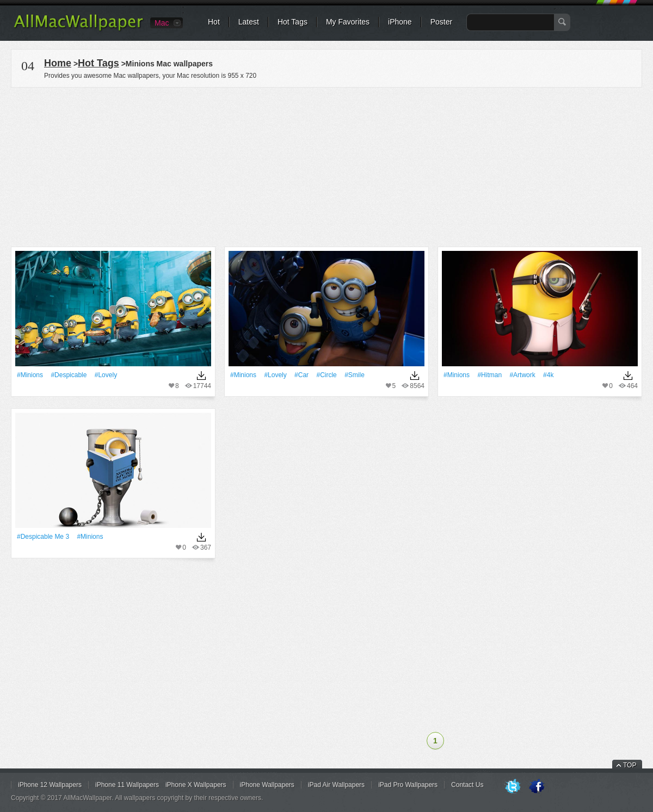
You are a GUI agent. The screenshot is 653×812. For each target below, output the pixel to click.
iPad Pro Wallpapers (408, 785)
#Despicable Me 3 (43, 537)
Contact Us (467, 785)
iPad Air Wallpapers (336, 785)
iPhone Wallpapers (267, 785)
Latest (249, 22)
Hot (214, 22)
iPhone (400, 22)
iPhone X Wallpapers (196, 785)
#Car (301, 375)
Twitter (513, 787)
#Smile (355, 375)
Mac (162, 23)
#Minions (30, 375)
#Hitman (489, 375)
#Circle (326, 375)
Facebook (537, 787)
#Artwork (522, 375)
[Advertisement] (326, 165)
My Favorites (348, 22)
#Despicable (69, 375)
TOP (630, 765)
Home (58, 63)
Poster (441, 22)
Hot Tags (292, 22)
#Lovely (106, 375)
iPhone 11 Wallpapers (127, 785)
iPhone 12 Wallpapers (50, 785)
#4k (548, 375)
